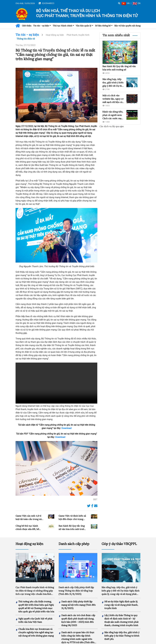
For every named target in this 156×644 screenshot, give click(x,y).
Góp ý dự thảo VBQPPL (119, 539)
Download (66, 428)
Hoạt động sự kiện (55, 35)
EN (136, 3)
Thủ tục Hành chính (62, 26)
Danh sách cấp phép (74, 539)
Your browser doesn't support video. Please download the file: (56, 383)
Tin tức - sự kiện (41, 26)
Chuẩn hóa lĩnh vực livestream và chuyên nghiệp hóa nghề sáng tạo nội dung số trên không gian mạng (36, 627)
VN (125, 3)
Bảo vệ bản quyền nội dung (127, 26)
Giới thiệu (27, 26)
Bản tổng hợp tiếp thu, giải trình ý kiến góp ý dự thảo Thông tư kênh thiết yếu (122, 631)
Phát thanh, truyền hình (78, 35)
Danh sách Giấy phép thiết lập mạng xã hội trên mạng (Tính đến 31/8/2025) (78, 600)
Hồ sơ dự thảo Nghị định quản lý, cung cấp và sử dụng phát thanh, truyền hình (121, 600)
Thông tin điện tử (26, 39)
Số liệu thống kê (103, 26)
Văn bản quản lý (84, 26)
